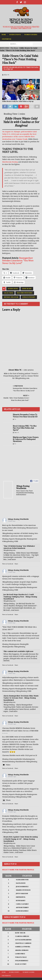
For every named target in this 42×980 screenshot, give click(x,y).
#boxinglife (24, 644)
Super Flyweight (29, 297)
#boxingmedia (21, 539)
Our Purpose (7, 39)
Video (6, 765)
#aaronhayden (18, 579)
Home (4, 35)
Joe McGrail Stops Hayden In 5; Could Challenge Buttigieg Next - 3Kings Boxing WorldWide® (20, 597)
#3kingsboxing (8, 541)
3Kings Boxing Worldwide (18, 519)
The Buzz (14, 48)
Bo (15, 419)
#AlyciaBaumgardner (11, 677)
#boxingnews (32, 539)
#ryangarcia (30, 819)
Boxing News (13, 289)
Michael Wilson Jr (11, 297)
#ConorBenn (7, 821)
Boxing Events (15, 35)
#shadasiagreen (29, 759)
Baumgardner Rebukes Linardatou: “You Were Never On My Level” (18, 261)
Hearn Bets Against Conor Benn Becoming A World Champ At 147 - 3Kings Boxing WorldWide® (21, 839)
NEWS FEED (4, 48)
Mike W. (7, 75)
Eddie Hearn (27, 289)
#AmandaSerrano (32, 680)
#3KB (16, 541)
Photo (6, 800)
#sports (12, 539)
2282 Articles (29, 370)
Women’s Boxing (31, 35)
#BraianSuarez (32, 528)
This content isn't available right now (18, 651)
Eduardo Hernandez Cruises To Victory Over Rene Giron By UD (25, 416)
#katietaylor (18, 680)
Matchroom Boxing (10, 162)
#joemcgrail (7, 576)
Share (16, 564)
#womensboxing (9, 691)
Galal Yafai (8, 293)
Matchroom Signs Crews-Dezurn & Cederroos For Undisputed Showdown (26, 439)
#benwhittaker (17, 525)
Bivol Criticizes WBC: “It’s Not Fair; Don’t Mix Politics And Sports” (25, 428)
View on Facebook (8, 564)
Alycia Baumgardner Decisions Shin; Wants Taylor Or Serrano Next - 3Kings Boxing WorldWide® (21, 698)
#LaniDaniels (7, 781)
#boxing (5, 539)
